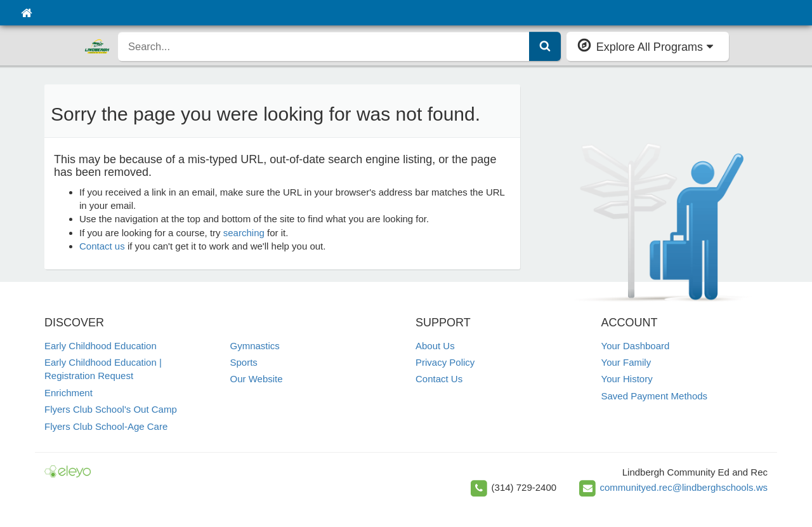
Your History (627, 379)
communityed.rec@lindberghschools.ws (684, 487)
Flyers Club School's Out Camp (111, 409)
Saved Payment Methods (655, 396)
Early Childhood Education (101, 346)
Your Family (626, 362)
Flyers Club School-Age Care (106, 426)
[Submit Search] (545, 46)
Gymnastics (255, 346)
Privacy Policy (445, 362)
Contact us (102, 246)
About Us (435, 346)
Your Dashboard (636, 346)
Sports (244, 362)
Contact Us (439, 379)
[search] (324, 46)
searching (244, 233)
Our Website (257, 379)
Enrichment (69, 393)
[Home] (26, 13)
